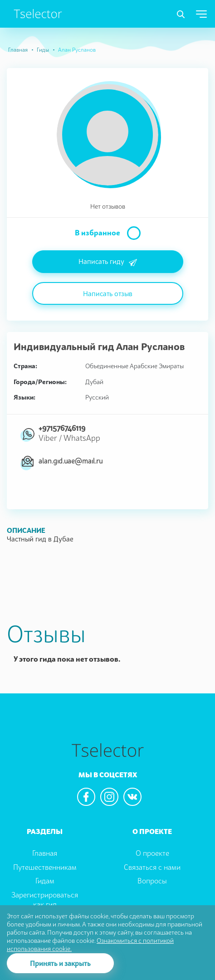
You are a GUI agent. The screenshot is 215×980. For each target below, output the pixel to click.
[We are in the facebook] (86, 797)
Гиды (43, 50)
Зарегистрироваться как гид (45, 900)
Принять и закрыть (60, 963)
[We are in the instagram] (109, 797)
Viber (48, 438)
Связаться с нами (152, 867)
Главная (18, 50)
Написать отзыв (108, 293)
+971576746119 (62, 428)
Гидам (45, 881)
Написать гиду (108, 262)
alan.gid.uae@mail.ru (71, 461)
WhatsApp (82, 438)
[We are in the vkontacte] (132, 797)
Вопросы (152, 881)
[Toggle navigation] (181, 15)
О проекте (152, 853)
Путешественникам (45, 867)
